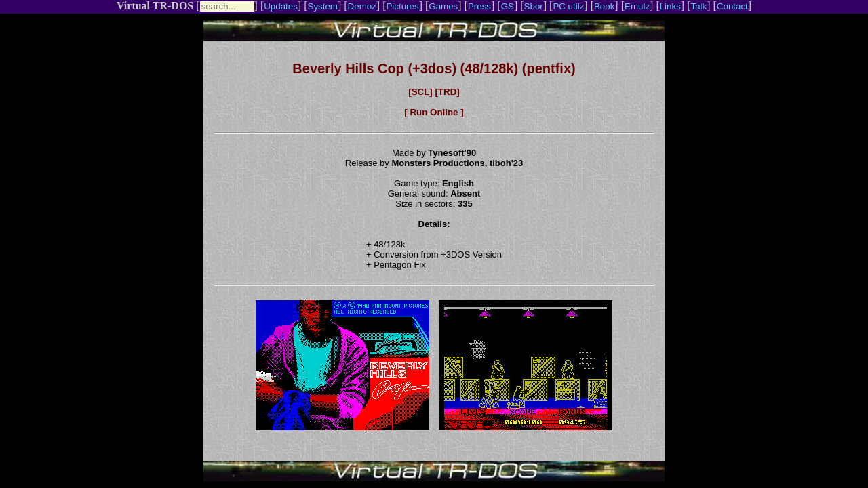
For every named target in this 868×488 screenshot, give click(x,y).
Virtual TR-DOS (155, 6)
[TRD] (447, 92)
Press (479, 6)
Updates (281, 6)
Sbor (534, 6)
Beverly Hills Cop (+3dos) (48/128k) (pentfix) (434, 68)
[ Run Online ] (434, 112)
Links (670, 6)
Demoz (362, 6)
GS (508, 6)
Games (443, 6)
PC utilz (568, 6)
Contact (732, 6)
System (323, 6)
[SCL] (420, 92)
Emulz (637, 6)
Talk (698, 6)
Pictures (402, 6)
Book (604, 6)
